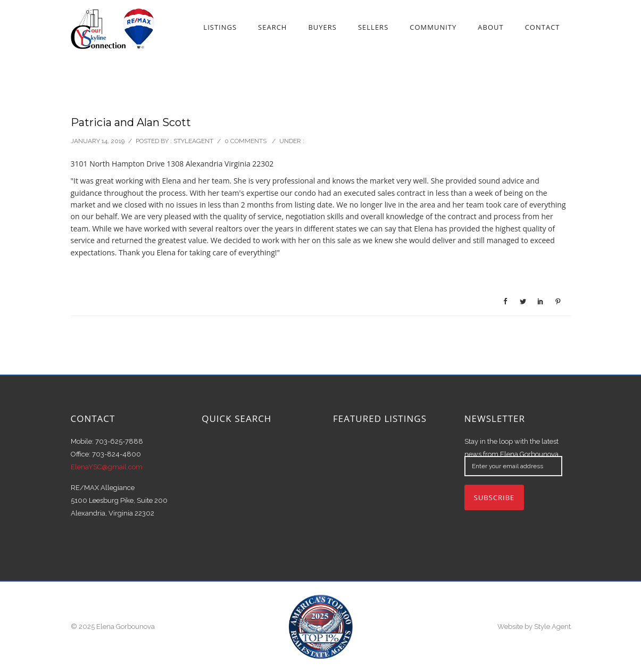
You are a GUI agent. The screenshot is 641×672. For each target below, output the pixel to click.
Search (272, 27)
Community (433, 27)
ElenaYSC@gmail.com (107, 467)
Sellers (373, 27)
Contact (543, 27)
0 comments (245, 141)
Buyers (322, 27)
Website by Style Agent (534, 627)
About (490, 27)
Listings (220, 27)
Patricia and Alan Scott (131, 122)
